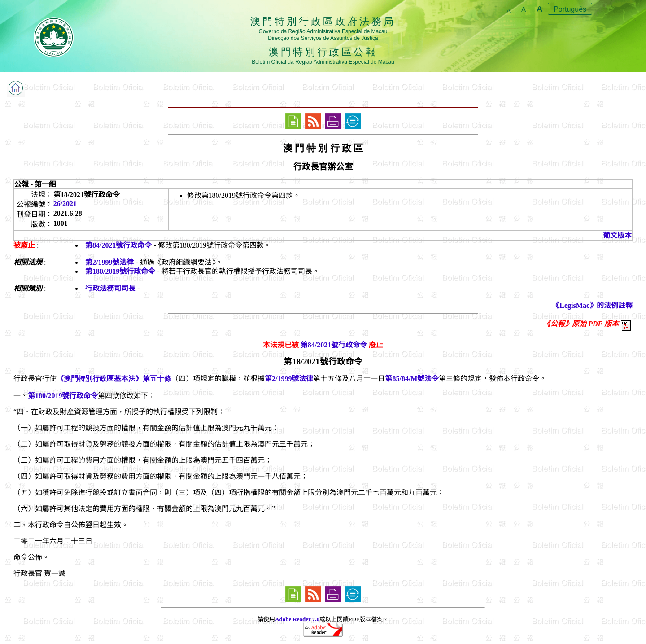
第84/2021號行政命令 (118, 245)
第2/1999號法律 (109, 262)
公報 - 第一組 (35, 184)
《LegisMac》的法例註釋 (592, 305)
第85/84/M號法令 (412, 379)
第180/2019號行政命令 (120, 271)
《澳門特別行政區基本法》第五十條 (114, 379)
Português (570, 9)
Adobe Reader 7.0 (297, 619)
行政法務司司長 (110, 288)
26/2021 (65, 204)
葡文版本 (617, 235)
